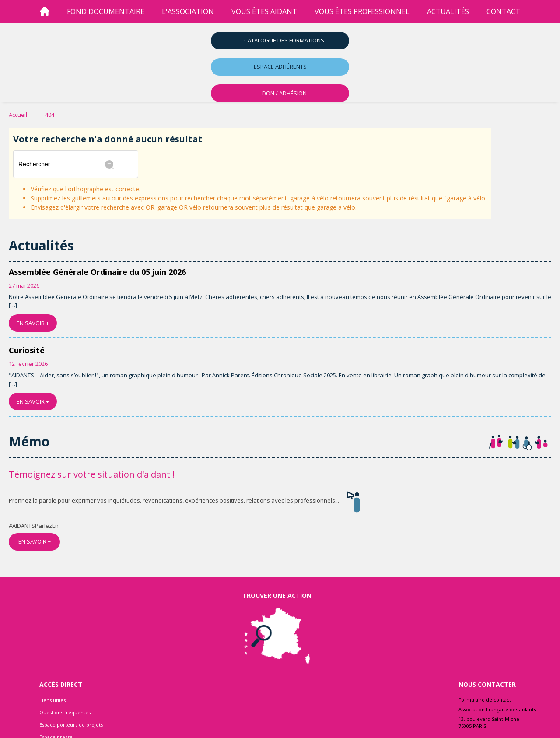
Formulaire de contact (485, 700)
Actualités (448, 11)
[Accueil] (45, 12)
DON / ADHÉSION (284, 93)
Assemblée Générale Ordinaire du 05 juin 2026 (97, 272)
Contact (503, 11)
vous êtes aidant (264, 11)
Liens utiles (52, 700)
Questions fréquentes (65, 712)
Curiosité (27, 350)
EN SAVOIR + (33, 323)
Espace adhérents (280, 67)
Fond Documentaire (106, 11)
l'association (188, 11)
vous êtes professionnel (362, 11)
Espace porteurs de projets (71, 725)
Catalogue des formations (284, 40)
